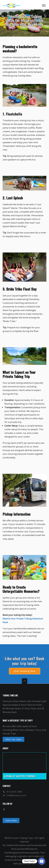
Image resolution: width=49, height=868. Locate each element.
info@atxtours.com (16, 795)
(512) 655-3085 (14, 792)
